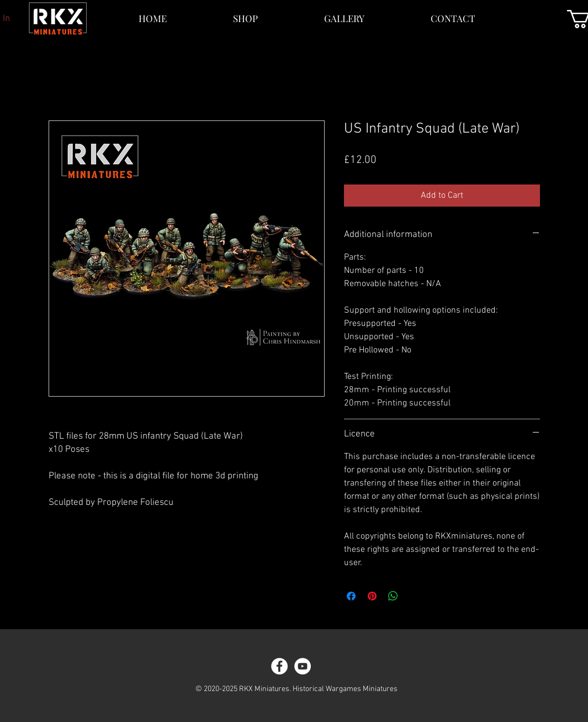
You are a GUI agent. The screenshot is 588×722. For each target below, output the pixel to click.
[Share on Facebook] (351, 596)
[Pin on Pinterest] (372, 596)
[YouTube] (303, 666)
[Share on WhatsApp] (393, 596)
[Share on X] (414, 596)
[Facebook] (279, 666)
